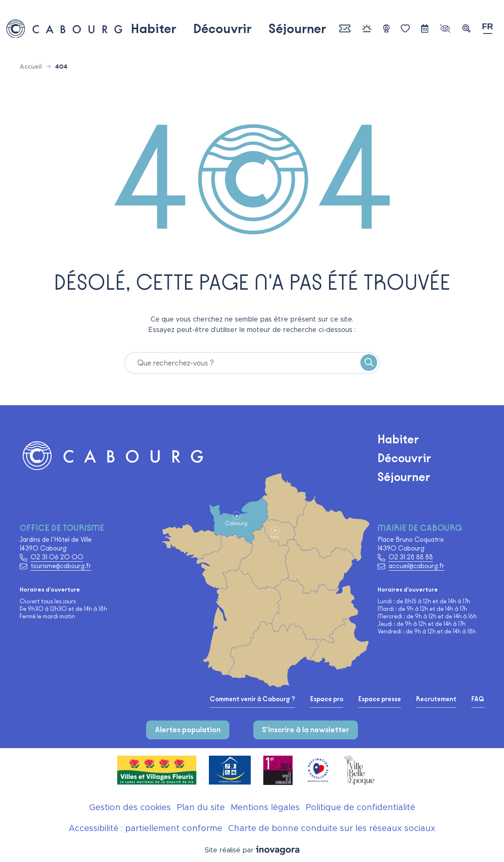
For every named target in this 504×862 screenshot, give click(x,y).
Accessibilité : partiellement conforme (145, 829)
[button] (466, 28)
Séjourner (297, 29)
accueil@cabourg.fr (417, 566)
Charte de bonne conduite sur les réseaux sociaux (332, 829)
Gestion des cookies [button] (130, 808)
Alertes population (188, 730)
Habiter (153, 29)
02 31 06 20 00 (57, 557)
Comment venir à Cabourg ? (252, 699)
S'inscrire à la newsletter (306, 730)
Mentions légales (265, 808)
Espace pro (327, 699)
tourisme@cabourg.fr (61, 566)
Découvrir (222, 29)
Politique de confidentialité (360, 808)
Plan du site (201, 808)
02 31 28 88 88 (411, 557)
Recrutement (436, 699)
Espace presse (380, 699)
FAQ (478, 699)
